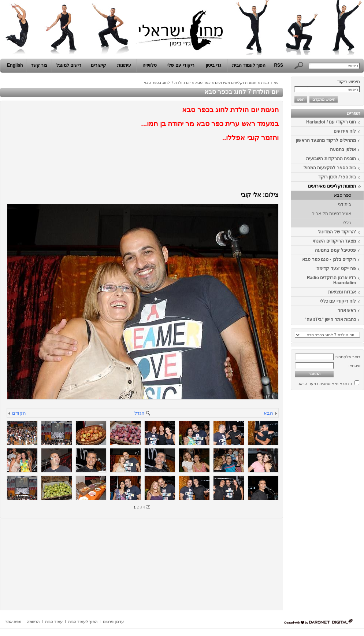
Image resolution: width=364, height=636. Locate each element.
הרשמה (33, 622)
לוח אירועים (345, 131)
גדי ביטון (213, 65)
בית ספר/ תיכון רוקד (337, 177)
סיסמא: (354, 366)
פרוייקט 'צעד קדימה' (336, 269)
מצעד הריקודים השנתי (334, 241)
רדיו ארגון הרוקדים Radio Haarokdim (331, 280)
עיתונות (124, 65)
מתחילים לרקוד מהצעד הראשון (326, 140)
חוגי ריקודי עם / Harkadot (331, 122)
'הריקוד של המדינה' (337, 232)
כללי (347, 223)
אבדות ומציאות (342, 292)
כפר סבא (343, 195)
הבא (268, 413)
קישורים (99, 65)
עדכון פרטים (113, 622)
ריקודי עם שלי (181, 65)
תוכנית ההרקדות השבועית (331, 159)
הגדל (140, 413)
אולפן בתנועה (343, 149)
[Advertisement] (342, 503)
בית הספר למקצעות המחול (330, 168)
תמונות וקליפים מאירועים (332, 186)
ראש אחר (347, 310)
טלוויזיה (150, 65)
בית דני (345, 204)
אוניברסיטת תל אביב (332, 214)
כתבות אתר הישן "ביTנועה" (330, 319)
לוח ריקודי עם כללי (338, 301)
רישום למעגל (69, 65)
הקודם (19, 413)
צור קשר (39, 65)
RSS (278, 65)
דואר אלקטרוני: (347, 357)
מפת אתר (13, 622)
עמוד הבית (270, 82)
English (15, 65)
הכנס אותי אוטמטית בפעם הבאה (325, 384)
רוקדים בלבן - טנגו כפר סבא (329, 259)
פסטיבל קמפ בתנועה (335, 250)
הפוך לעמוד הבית (249, 65)
